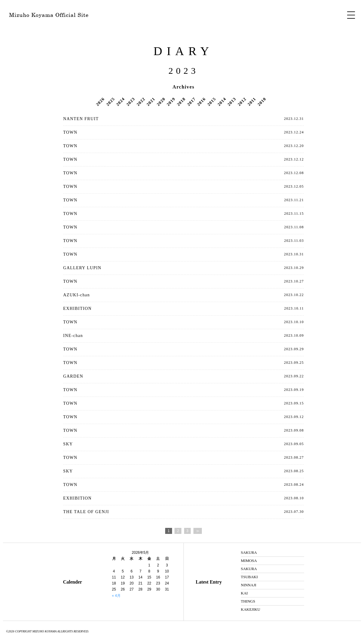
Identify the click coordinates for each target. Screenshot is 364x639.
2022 (141, 101)
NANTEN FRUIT (81, 119)
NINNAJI (249, 585)
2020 (161, 101)
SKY (68, 444)
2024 (121, 101)
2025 (110, 101)
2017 (191, 101)
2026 (100, 101)
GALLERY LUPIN (82, 268)
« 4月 (116, 596)
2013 (232, 101)
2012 (242, 101)
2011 (252, 101)
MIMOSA (249, 561)
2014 (222, 101)
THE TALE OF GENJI (86, 512)
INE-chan (73, 336)
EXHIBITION (77, 309)
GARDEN (73, 376)
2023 (131, 101)
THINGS (248, 601)
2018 (181, 101)
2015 (211, 101)
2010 (262, 101)
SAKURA (249, 552)
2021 (151, 101)
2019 (171, 101)
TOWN (70, 132)
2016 (201, 101)
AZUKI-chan (77, 295)
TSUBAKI (249, 577)
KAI (244, 593)
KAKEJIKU (251, 609)
